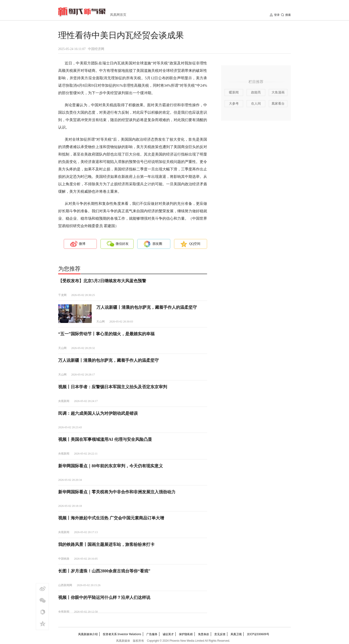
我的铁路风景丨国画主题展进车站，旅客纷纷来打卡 (106, 544)
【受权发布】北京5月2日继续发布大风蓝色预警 (102, 281)
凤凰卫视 (236, 634)
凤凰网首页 (118, 15)
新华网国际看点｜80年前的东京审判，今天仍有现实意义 (111, 466)
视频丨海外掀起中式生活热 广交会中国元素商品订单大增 (111, 518)
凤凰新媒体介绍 (88, 634)
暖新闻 (234, 92)
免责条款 (204, 634)
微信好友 (122, 244)
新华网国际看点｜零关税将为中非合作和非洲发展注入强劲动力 (117, 492)
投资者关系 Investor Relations (122, 634)
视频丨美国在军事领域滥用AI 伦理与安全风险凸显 (105, 439)
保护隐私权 (186, 634)
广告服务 (152, 634)
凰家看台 (278, 104)
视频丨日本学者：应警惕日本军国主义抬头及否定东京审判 (113, 387)
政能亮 (256, 92)
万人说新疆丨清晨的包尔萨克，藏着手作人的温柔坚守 (147, 307)
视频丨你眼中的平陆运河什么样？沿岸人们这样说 (104, 598)
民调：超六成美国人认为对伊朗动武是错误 (98, 413)
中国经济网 (96, 49)
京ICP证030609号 (258, 634)
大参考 (234, 104)
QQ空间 (195, 244)
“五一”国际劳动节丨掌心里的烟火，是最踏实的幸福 (106, 334)
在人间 (256, 104)
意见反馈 (220, 634)
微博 (82, 244)
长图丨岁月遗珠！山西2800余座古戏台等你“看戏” (104, 571)
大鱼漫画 (278, 92)
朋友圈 (157, 244)
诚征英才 (168, 634)
